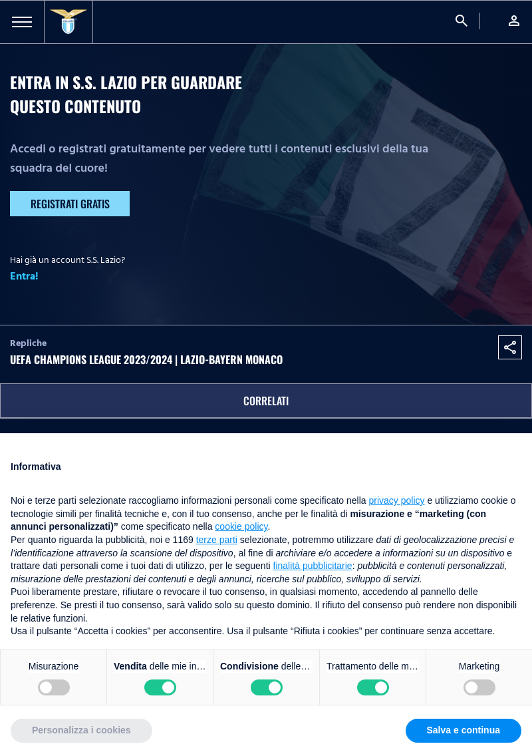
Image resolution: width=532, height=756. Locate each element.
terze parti (217, 540)
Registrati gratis (70, 204)
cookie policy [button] (241, 526)
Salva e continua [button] (464, 730)
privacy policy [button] (397, 500)
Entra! (24, 276)
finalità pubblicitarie (313, 566)
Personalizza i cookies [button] (81, 730)
